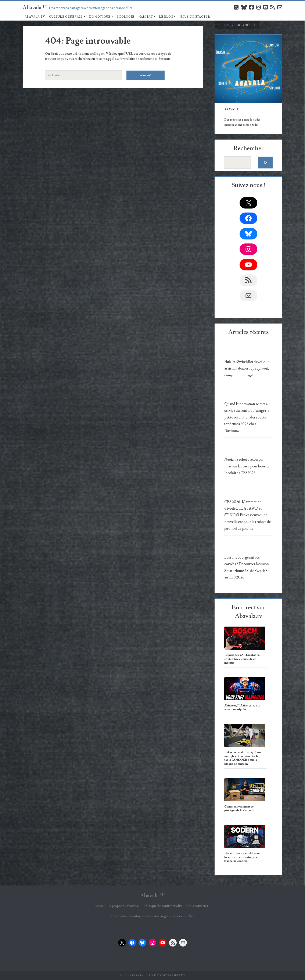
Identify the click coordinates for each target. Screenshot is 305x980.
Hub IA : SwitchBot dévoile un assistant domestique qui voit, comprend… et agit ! (247, 369)
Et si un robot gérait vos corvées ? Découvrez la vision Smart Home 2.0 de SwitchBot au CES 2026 (247, 567)
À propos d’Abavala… (125, 906)
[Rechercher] (265, 162)
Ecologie (125, 17)
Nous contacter (195, 17)
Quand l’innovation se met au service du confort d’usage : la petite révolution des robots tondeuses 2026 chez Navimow (247, 417)
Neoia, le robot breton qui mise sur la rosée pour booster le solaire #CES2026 (247, 466)
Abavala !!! (35, 8)
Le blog (166, 17)
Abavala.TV (35, 17)
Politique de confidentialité (163, 906)
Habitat (146, 17)
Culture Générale (66, 17)
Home (224, 25)
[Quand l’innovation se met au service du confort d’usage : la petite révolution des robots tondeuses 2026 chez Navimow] (248, 394)
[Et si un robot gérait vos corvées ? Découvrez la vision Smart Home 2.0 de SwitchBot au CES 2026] (248, 547)
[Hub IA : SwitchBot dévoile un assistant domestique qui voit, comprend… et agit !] (248, 352)
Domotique (100, 17)
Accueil (100, 906)
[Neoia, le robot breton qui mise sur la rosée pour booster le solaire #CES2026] (248, 450)
